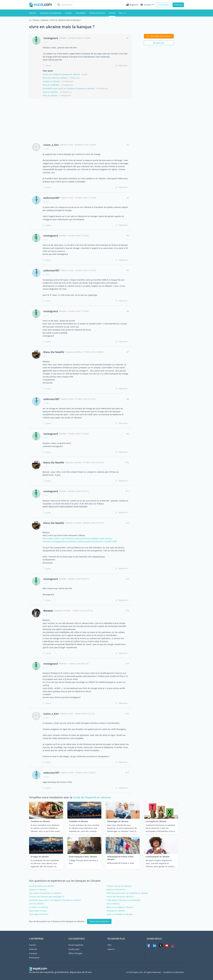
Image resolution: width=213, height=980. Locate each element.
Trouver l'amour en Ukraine (119, 886)
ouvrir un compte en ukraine (120, 914)
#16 (127, 714)
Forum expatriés (76, 945)
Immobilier (81, 13)
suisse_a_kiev (51, 145)
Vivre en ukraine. (50, 92)
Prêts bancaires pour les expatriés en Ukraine (127, 893)
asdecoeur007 (51, 198)
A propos (33, 953)
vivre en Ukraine (50, 95)
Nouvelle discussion (159, 36)
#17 (127, 773)
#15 (127, 664)
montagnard (51, 38)
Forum (112, 13)
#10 (127, 462)
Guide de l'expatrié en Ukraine (92, 797)
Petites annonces (97, 13)
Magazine (132, 5)
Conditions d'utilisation (173, 972)
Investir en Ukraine (51, 81)
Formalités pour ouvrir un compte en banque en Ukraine (69, 88)
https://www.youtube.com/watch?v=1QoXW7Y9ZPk (94, 541)
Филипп (48, 611)
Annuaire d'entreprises (51, 13)
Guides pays (74, 949)
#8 (128, 399)
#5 (128, 270)
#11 (127, 491)
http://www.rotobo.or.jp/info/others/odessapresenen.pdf (68, 538)
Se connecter (163, 5)
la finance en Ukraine (39, 907)
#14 (127, 611)
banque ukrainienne (116, 890)
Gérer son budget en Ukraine (120, 907)
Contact (33, 945)
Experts (111, 949)
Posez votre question (99, 921)
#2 (128, 145)
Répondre (122, 65)
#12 (127, 523)
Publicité (33, 949)
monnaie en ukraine (116, 911)
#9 (128, 434)
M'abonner (159, 43)
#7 (128, 352)
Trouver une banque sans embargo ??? (47, 897)
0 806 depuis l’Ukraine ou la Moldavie (123, 900)
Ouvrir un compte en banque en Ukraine (61, 74)
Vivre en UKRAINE (51, 85)
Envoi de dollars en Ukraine (55, 78)
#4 (128, 236)
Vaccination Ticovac (38, 911)
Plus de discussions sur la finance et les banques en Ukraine (57, 921)
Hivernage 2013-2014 (39, 914)
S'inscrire (178, 5)
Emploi (68, 13)
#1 (128, 38)
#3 (128, 198)
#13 (127, 579)
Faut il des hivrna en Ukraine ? (120, 897)
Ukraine (33, 13)
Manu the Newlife (54, 352)
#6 (128, 311)
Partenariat (34, 958)
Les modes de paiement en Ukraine (45, 893)
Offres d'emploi (75, 953)
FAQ (109, 945)
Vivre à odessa (113, 904)
